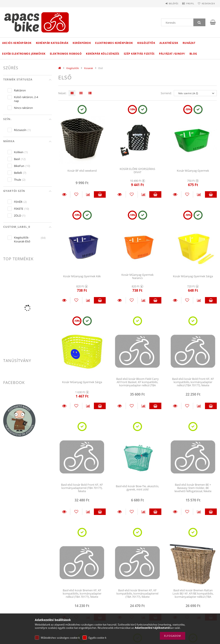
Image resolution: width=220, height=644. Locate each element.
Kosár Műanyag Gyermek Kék (82, 276)
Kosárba (100, 194)
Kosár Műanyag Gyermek (193, 171)
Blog (193, 54)
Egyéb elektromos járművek (24, 54)
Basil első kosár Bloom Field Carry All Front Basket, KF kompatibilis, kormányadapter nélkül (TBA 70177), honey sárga (137, 384)
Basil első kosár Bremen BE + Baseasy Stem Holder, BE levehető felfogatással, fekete (193, 488)
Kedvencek (207, 3)
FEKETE (19, 209)
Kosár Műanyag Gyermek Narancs (137, 276)
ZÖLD (18, 216)
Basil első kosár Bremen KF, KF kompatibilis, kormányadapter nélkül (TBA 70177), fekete (82, 594)
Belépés (167, 3)
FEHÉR (18, 202)
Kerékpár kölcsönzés (103, 54)
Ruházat (189, 43)
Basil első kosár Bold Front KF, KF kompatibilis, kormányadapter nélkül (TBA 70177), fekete (193, 382)
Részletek (64, 194)
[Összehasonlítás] (88, 194)
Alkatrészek (169, 43)
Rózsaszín (20, 130)
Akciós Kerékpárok (17, 43)
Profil (186, 3)
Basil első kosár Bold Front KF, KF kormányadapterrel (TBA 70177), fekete (82, 488)
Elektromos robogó (66, 54)
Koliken (19, 152)
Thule (18, 180)
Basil (17, 159)
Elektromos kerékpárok (114, 43)
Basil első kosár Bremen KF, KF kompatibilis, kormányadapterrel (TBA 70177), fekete (137, 594)
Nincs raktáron (23, 108)
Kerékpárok (82, 43)
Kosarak (89, 68)
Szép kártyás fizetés (139, 54)
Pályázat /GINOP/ (172, 54)
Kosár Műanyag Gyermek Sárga (193, 276)
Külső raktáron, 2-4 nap (26, 99)
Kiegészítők (146, 43)
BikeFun (19, 166)
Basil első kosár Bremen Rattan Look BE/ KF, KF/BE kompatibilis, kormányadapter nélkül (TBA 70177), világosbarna (193, 595)
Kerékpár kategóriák (52, 43)
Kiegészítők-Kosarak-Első (22, 239)
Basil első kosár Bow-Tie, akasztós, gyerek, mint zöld (137, 488)
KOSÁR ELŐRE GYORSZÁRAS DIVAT (137, 170)
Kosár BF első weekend (82, 171)
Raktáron (20, 90)
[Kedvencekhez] (76, 194)
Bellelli (18, 173)
